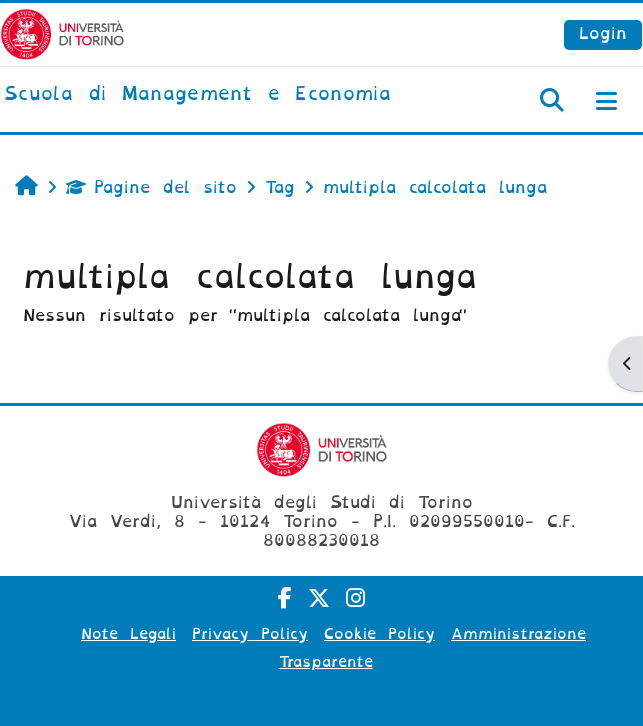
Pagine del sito (151, 187)
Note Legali (128, 634)
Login (603, 33)
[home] (197, 95)
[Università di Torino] (62, 33)
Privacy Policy (250, 634)
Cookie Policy (379, 634)
